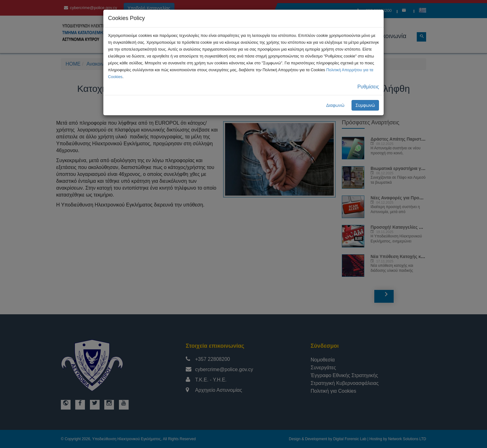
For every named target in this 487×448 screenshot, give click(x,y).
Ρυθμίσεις (368, 87)
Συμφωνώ (365, 105)
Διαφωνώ (335, 105)
